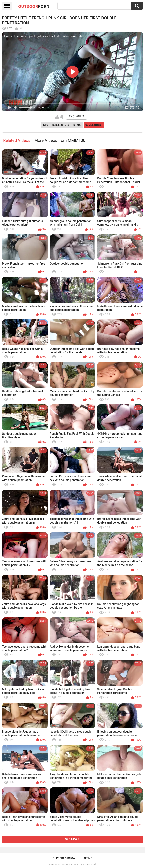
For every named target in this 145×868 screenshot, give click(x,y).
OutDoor (34, 6)
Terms (88, 858)
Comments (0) (94, 125)
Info (45, 125)
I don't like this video (62, 117)
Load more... (73, 839)
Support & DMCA (64, 858)
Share (77, 125)
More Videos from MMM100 (60, 140)
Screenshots (61, 125)
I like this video (57, 117)
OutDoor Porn (68, 865)
